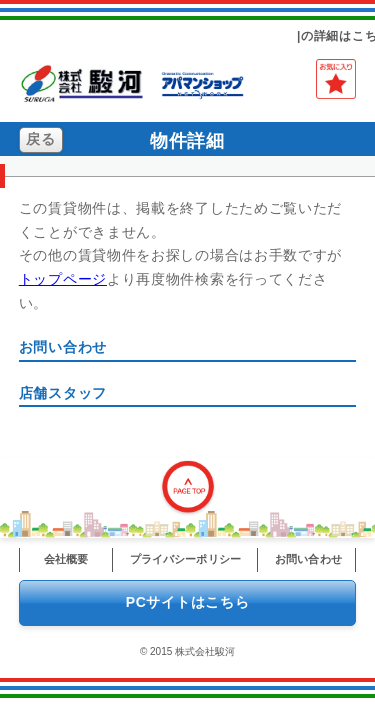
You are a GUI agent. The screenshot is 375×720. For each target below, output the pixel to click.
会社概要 (66, 559)
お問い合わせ (308, 559)
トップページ (63, 279)
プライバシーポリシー (185, 559)
